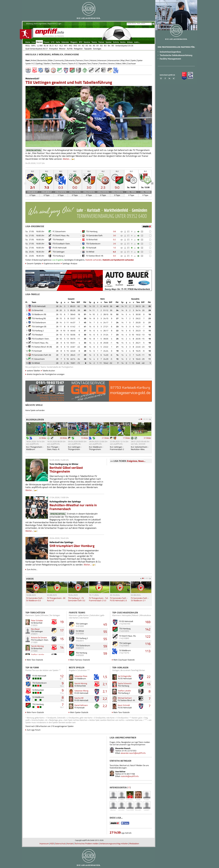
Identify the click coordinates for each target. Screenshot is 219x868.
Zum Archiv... (32, 569)
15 (62, 639)
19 (62, 622)
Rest (128, 60)
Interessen (102, 60)
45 (105, 624)
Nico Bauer (35, 629)
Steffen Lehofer (38, 655)
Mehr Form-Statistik (35, 712)
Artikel (34, 60)
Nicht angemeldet (40, 24)
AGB (52, 843)
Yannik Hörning (37, 646)
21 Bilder (106, 438)
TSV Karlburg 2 (59, 256)
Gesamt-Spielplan (34, 263)
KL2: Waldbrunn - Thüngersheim (96, 448)
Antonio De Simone (39, 637)
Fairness (80, 60)
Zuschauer (132, 63)
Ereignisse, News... (136, 461)
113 (148, 651)
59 (105, 646)
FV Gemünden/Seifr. (94, 235)
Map (123, 60)
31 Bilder (147, 438)
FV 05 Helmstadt (60, 248)
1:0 (114, 248)
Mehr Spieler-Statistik (79, 712)
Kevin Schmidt (124, 705)
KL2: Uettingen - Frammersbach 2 (117, 448)
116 (148, 644)
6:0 (114, 256)
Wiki (124, 63)
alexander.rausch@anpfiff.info (133, 753)
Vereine (111, 63)
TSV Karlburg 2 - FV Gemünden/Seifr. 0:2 (77, 599)
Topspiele (82, 63)
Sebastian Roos (81, 676)
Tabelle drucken (49, 371)
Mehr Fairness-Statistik (80, 660)
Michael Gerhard (125, 698)
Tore (89, 63)
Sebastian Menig (81, 691)
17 (62, 630)
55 (105, 632)
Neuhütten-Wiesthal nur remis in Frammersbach (73, 507)
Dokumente (70, 60)
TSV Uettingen (59, 252)
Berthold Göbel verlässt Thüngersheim (66, 469)
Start (28, 60)
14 (62, 647)
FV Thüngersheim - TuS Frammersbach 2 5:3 (99, 599)
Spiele (133, 60)
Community (59, 60)
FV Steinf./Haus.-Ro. (61, 235)
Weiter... (67, 159)
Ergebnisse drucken (52, 263)
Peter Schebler (37, 620)
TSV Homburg (92, 231)
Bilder (51, 60)
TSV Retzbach (58, 239)
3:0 (114, 235)
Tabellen (47, 63)
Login (59, 24)
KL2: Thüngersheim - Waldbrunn (35, 448)
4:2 (114, 252)
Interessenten (114, 60)
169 (148, 622)
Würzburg (29, 24)
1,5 (105, 677)
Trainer (95, 63)
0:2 (114, 239)
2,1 (105, 684)
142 (148, 629)
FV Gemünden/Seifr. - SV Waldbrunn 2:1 (140, 599)
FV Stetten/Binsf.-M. (95, 256)
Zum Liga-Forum (34, 730)
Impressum (44, 843)
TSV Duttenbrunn (93, 244)
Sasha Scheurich (125, 683)
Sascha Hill (79, 698)
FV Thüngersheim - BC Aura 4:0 (56, 599)
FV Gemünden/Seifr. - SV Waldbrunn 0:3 (35, 599)
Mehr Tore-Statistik (35, 660)
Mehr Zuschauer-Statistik (124, 660)
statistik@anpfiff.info (130, 776)
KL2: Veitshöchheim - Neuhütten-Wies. (140, 448)
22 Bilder (43, 438)
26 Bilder (64, 438)
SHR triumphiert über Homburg (72, 546)
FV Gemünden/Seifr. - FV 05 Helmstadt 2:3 (119, 599)
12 (62, 676)
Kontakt (70, 843)
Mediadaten (134, 843)
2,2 (105, 699)
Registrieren (52, 24)
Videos (119, 63)
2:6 (114, 244)
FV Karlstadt (91, 248)
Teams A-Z (73, 63)
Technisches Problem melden (87, 843)
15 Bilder (85, 438)
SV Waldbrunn (38, 314)
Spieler (140, 60)
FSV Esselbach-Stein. (61, 244)
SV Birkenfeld (92, 239)
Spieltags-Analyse (70, 263)
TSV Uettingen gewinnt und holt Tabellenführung (69, 82)
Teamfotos (56, 63)
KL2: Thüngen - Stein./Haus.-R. (53, 448)
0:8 (114, 231)
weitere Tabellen (34, 371)
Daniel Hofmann (81, 705)
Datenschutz (60, 843)
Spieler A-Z (30, 63)
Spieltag (39, 63)
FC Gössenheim (59, 231)
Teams (64, 63)
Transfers (103, 63)
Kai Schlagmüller (125, 676)
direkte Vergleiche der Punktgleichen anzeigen (46, 374)
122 (148, 636)
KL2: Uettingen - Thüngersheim (75, 448)
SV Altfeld (90, 252)
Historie (93, 60)
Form (87, 60)
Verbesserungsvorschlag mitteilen (114, 843)
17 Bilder (126, 438)
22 (149, 677)
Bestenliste (42, 60)
